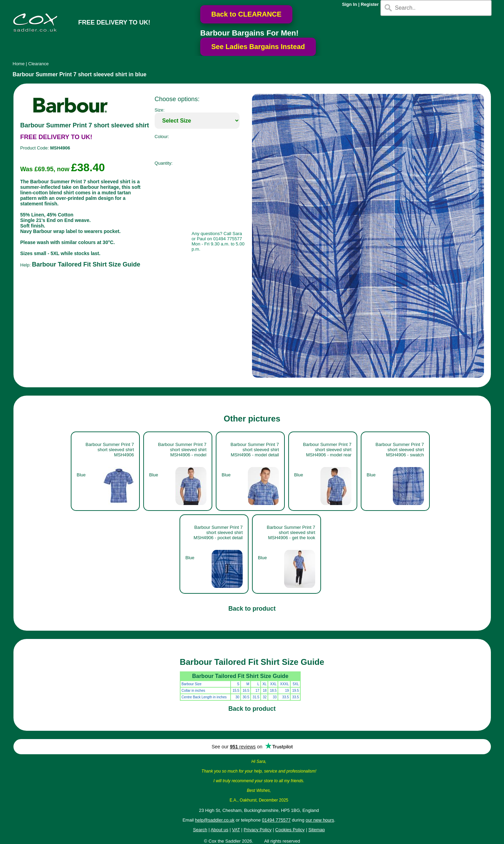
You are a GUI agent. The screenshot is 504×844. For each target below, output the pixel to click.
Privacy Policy (258, 830)
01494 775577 (276, 820)
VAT (236, 830)
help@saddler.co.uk (215, 820)
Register (370, 4)
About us (219, 830)
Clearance (38, 64)
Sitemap (317, 830)
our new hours (320, 820)
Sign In (350, 4)
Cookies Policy (290, 830)
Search (200, 830)
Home (19, 64)
